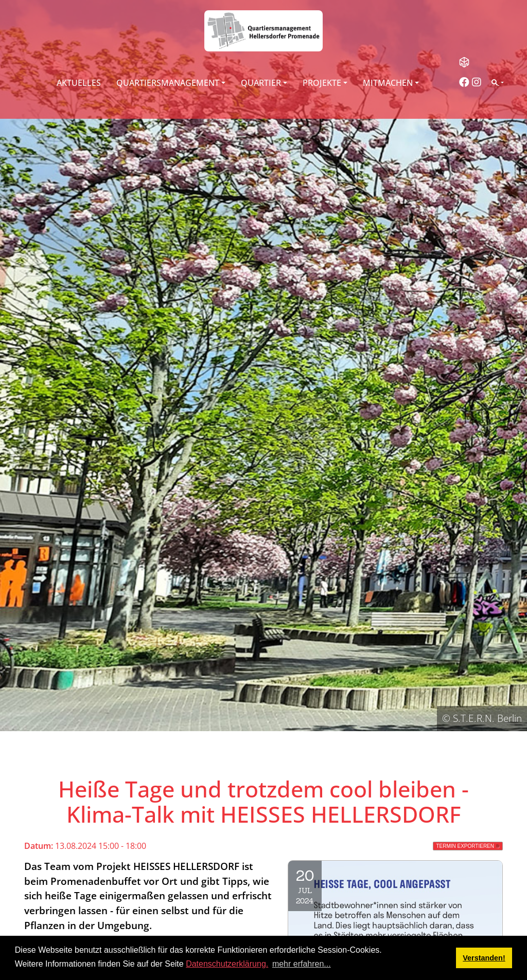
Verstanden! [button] (484, 958)
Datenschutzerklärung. (227, 964)
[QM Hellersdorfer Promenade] (263, 31)
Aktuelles (79, 83)
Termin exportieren (465, 846)
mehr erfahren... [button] (302, 964)
